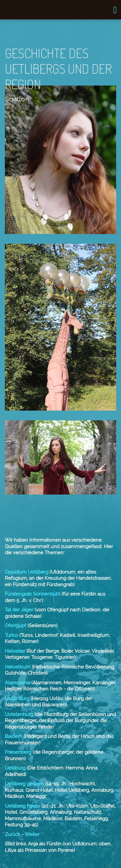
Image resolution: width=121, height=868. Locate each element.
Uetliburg (15, 768)
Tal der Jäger (19, 610)
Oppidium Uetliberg (27, 572)
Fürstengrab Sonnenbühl (33, 594)
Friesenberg (18, 752)
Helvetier (16, 651)
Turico (11, 635)
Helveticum (18, 667)
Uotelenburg (19, 714)
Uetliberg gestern (24, 784)
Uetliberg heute (22, 806)
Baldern (14, 736)
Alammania (18, 683)
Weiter (32, 834)
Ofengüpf (15, 626)
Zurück (13, 834)
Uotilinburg (17, 699)
